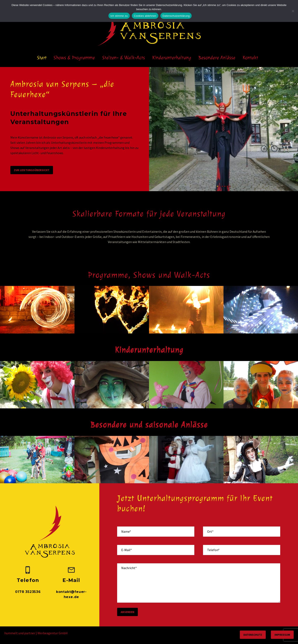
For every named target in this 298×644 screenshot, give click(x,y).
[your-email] (156, 550)
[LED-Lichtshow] (261, 310)
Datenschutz (253, 635)
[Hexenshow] (112, 385)
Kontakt (250, 58)
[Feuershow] (37, 310)
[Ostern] (261, 460)
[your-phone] (242, 550)
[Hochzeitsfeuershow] (112, 310)
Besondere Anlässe (217, 58)
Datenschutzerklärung (176, 16)
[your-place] (242, 532)
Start (42, 58)
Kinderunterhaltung (172, 58)
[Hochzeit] (37, 460)
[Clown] (37, 385)
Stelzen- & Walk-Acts (124, 58)
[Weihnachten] (186, 460)
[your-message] (199, 583)
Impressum (282, 635)
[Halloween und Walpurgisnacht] (112, 460)
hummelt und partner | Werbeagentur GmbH (36, 633)
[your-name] (156, 532)
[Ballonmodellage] (186, 385)
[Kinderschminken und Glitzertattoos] (261, 385)
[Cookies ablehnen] (293, 11)
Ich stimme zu (119, 16)
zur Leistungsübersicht (32, 170)
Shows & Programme (74, 58)
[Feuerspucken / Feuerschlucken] (186, 310)
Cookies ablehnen (145, 16)
